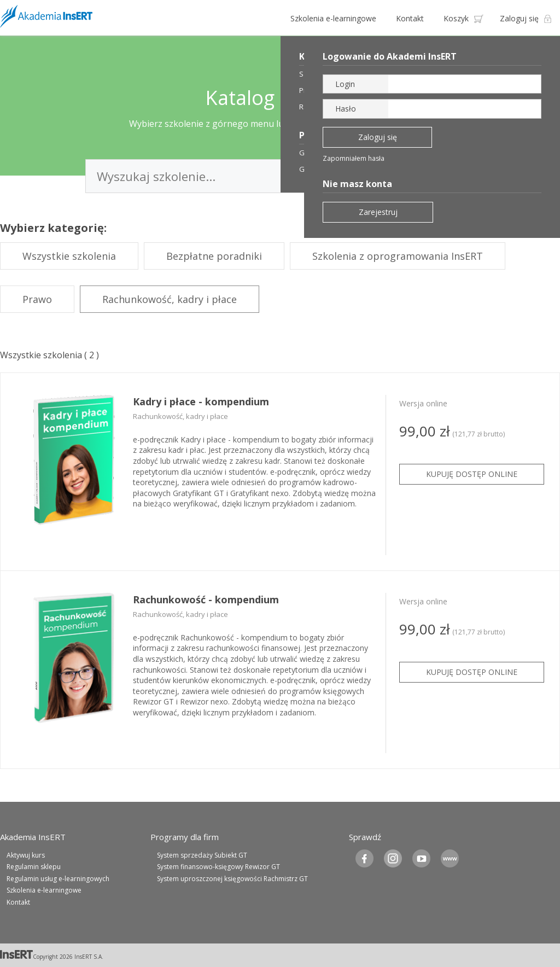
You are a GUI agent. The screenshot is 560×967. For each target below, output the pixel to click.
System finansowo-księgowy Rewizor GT (218, 867)
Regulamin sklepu (34, 867)
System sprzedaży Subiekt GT (202, 855)
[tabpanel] (280, 472)
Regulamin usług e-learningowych (58, 879)
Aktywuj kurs (26, 855)
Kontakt (410, 18)
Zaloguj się (519, 18)
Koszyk (456, 18)
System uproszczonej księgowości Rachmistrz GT (232, 879)
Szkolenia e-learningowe (333, 18)
